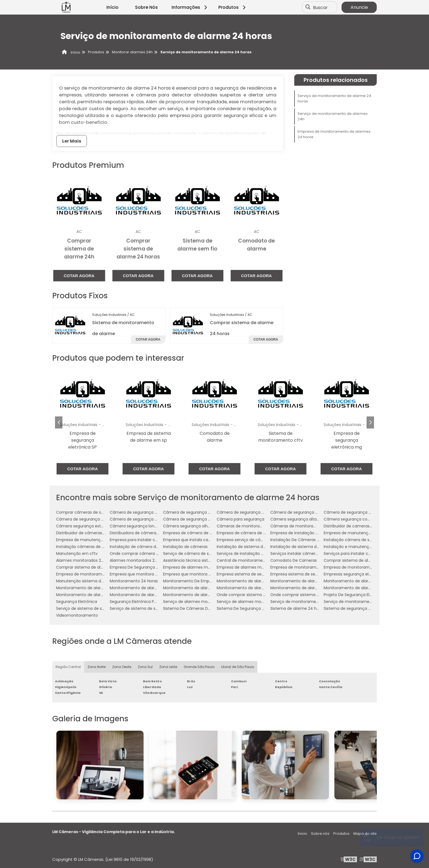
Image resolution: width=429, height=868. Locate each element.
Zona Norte (97, 667)
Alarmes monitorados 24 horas (86, 560)
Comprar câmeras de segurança (88, 512)
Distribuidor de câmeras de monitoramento (98, 533)
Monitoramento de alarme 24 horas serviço (366, 581)
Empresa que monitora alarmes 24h (198, 574)
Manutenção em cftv (77, 553)
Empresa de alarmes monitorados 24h (254, 567)
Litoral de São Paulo (238, 667)
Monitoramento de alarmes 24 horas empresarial (371, 588)
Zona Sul (145, 667)
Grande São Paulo (199, 667)
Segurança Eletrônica (77, 602)
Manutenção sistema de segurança (91, 581)
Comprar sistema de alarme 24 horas (360, 560)
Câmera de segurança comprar (248, 512)
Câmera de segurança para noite (195, 519)
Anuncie (359, 7)
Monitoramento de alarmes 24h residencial (151, 595)
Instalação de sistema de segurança (306, 547)
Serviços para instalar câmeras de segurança (367, 553)
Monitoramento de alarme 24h (86, 588)
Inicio (302, 834)
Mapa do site (365, 834)
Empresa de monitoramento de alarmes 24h (99, 574)
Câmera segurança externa (83, 526)
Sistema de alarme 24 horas (298, 608)
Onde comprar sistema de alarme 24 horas (259, 595)
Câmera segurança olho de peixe (195, 526)
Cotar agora (79, 276)
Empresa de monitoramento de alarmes (309, 567)
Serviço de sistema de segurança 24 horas (97, 608)
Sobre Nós (146, 7)
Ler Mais (72, 141)
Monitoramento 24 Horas (134, 581)
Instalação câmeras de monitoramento (94, 547)
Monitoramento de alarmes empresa (199, 595)
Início (112, 7)
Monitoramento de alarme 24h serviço (254, 588)
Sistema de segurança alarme (353, 608)
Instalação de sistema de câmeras (250, 547)
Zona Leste (168, 667)
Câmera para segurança (240, 519)
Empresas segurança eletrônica (354, 574)
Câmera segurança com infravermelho (362, 519)
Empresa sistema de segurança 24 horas (256, 574)
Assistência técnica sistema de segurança (204, 560)
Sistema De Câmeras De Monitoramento (202, 608)
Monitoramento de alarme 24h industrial (202, 588)
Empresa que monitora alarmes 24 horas (149, 574)
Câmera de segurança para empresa (92, 519)
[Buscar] (308, 7)
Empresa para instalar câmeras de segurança (154, 540)
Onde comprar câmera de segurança (146, 553)
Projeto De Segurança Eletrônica (355, 595)
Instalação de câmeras (185, 547)
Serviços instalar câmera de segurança (308, 553)
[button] (370, 422)
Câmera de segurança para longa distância (152, 519)
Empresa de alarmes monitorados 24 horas (205, 567)
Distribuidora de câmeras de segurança (148, 533)
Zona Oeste (122, 667)
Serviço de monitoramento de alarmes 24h (333, 116)
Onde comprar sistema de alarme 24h (308, 595)
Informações (190, 7)
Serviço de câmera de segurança (195, 553)
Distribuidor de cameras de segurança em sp (367, 526)
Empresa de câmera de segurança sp (253, 533)
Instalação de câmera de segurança (145, 547)
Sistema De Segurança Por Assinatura (253, 608)
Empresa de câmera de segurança (197, 533)
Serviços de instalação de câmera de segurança (263, 553)
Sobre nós (320, 834)
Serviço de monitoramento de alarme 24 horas (334, 98)
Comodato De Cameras (294, 560)
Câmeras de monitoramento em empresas (259, 526)
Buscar (320, 7)
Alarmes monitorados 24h (135, 560)
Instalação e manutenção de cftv (356, 547)
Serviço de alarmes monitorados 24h (252, 602)
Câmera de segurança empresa (301, 512)
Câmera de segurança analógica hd (198, 512)
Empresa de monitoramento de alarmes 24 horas (334, 134)
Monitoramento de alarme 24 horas (251, 581)
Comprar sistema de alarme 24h (88, 567)
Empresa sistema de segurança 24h (305, 574)
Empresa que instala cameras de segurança (206, 540)
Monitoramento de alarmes (297, 588)
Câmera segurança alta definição (303, 519)
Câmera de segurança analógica (142, 512)
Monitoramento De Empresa (190, 581)
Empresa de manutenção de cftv (356, 533)
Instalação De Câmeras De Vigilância (306, 540)
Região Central (68, 667)
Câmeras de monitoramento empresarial (310, 526)
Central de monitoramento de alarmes (254, 560)
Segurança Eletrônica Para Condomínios (148, 602)
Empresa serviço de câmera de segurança (258, 540)
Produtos (233, 7)
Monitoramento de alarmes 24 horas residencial (102, 595)
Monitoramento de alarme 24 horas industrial (314, 581)
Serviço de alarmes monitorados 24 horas (203, 602)
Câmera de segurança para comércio (360, 512)
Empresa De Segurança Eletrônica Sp (145, 567)
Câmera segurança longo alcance (143, 526)
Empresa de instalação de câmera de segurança (317, 533)
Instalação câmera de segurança (356, 540)
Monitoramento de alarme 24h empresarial (152, 588)
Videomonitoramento (77, 615)
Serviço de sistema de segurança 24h (146, 608)
